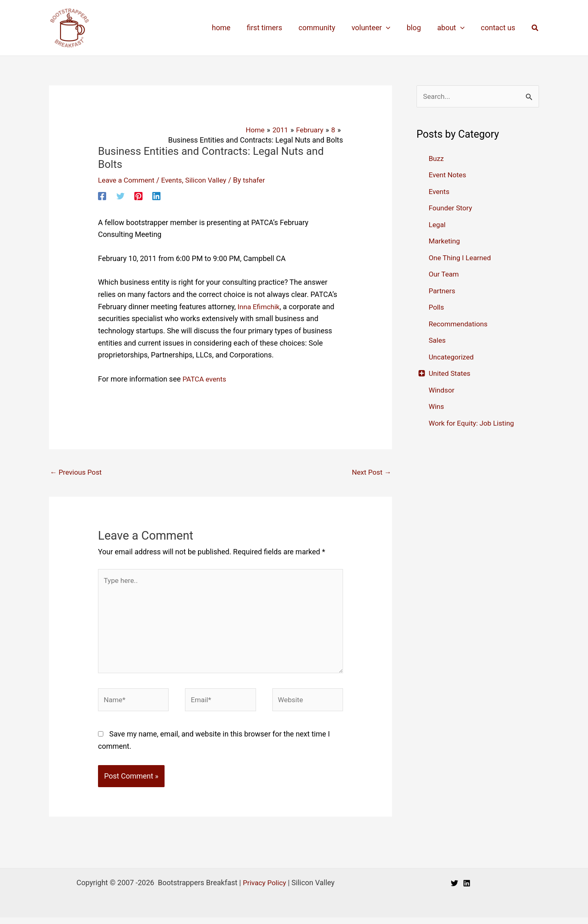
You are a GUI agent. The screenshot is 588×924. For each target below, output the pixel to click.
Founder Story (452, 208)
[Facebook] (102, 196)
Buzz (437, 159)
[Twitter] (120, 196)
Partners (443, 291)
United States (451, 374)
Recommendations (460, 324)
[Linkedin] (156, 196)
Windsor (442, 390)
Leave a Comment (128, 180)
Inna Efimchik (260, 307)
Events (175, 180)
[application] (392, 28)
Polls (437, 307)
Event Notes (448, 175)
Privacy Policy (264, 889)
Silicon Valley (210, 180)
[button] (535, 28)
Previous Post (77, 472)
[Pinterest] (138, 196)
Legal (438, 225)
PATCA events (205, 379)
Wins (437, 407)
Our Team (445, 274)
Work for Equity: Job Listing (473, 423)
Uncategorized (452, 357)
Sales (438, 340)
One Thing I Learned (461, 258)
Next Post (371, 472)
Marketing (445, 241)
